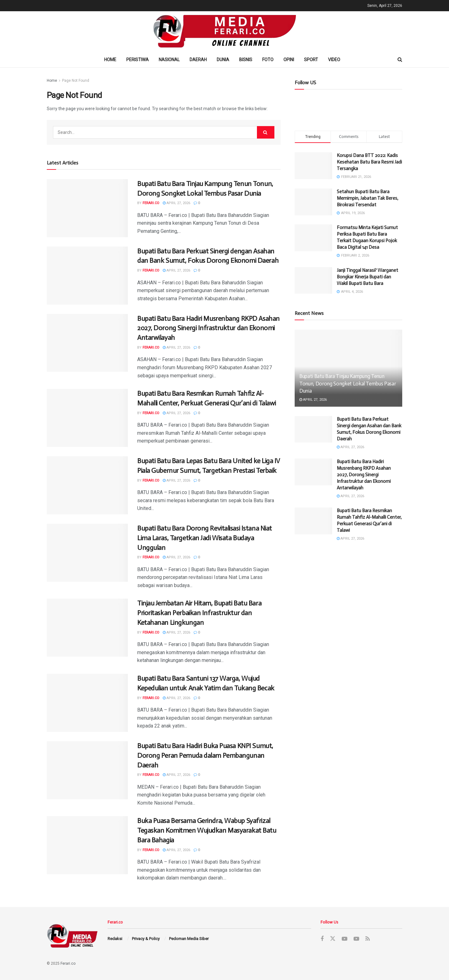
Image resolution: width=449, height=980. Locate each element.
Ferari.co (151, 203)
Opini (289, 60)
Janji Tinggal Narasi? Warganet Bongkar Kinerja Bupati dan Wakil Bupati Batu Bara (367, 277)
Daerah (198, 60)
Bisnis (246, 60)
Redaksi (115, 939)
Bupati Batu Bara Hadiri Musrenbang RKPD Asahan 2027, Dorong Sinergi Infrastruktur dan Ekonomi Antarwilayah (208, 328)
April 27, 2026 (176, 203)
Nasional (169, 60)
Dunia (223, 60)
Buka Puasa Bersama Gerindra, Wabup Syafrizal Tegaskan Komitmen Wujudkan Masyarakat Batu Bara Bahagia (207, 830)
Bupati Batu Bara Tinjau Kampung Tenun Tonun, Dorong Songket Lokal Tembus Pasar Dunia (348, 384)
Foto (268, 60)
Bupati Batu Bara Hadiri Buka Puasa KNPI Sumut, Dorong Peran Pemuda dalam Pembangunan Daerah (205, 755)
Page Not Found (76, 81)
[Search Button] (266, 132)
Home (110, 60)
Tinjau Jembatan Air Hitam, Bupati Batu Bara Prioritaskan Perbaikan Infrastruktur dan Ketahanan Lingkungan (199, 613)
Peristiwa (138, 60)
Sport (311, 60)
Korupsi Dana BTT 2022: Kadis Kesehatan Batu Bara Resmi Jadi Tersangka (369, 162)
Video (334, 60)
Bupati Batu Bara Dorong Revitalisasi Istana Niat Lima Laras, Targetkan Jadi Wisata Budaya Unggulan (205, 538)
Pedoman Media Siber (189, 939)
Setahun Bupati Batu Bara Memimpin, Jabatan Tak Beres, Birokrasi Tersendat (367, 198)
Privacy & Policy (146, 939)
